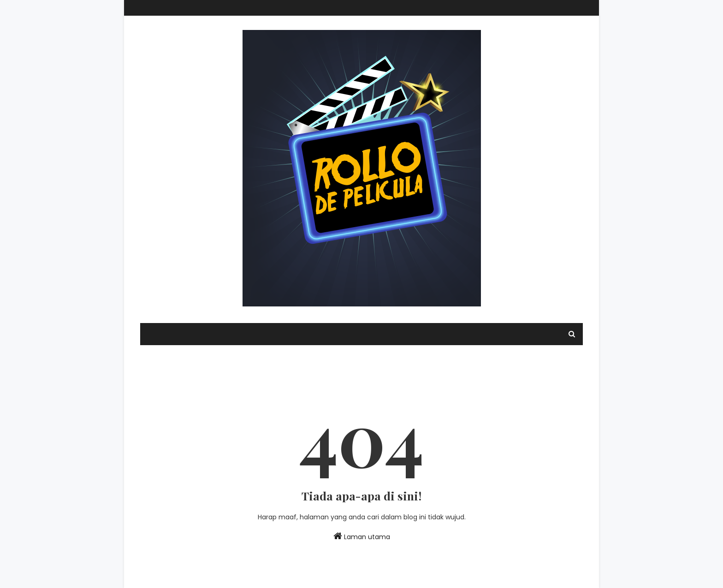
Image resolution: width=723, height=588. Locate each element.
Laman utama (362, 536)
